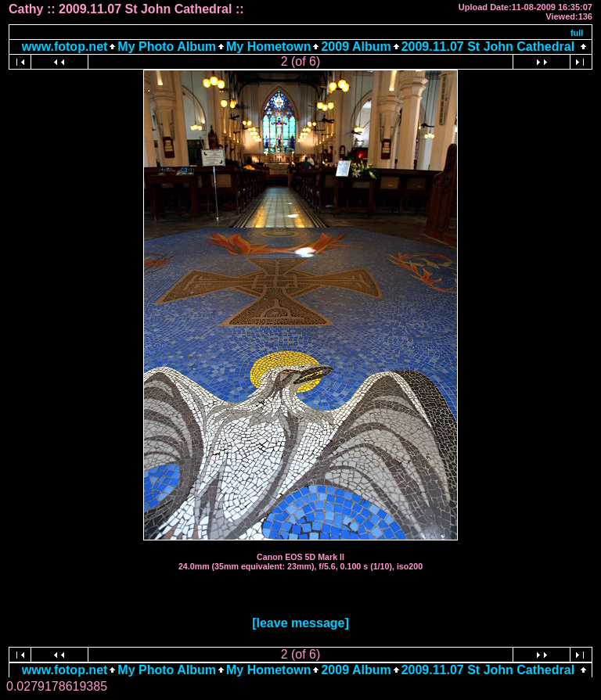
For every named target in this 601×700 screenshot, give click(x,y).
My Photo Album (167, 47)
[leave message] (300, 623)
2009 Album (356, 47)
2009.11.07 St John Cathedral (488, 47)
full (577, 33)
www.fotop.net (65, 47)
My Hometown (268, 47)
